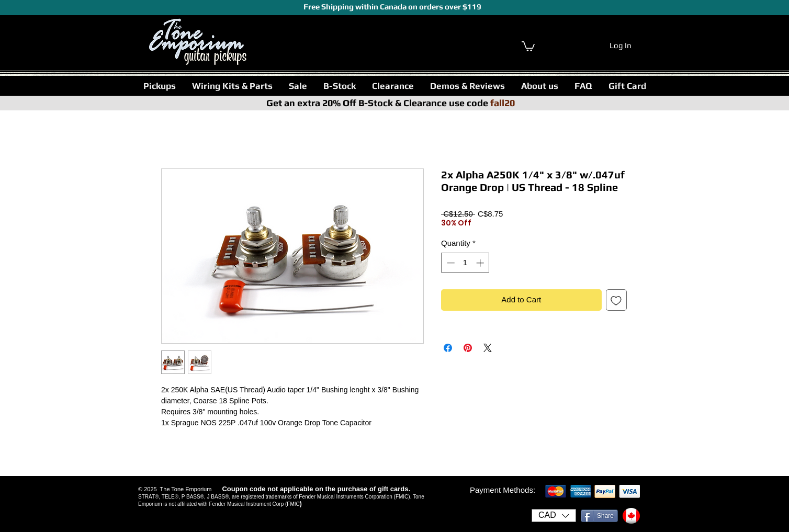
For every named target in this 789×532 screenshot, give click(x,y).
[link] (528, 46)
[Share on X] (488, 348)
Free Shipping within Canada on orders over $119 (392, 7)
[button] (159, 86)
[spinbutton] (465, 263)
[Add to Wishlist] (617, 300)
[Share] (599, 516)
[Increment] (481, 263)
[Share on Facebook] (448, 348)
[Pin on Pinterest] (468, 348)
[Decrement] (450, 263)
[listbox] (554, 516)
